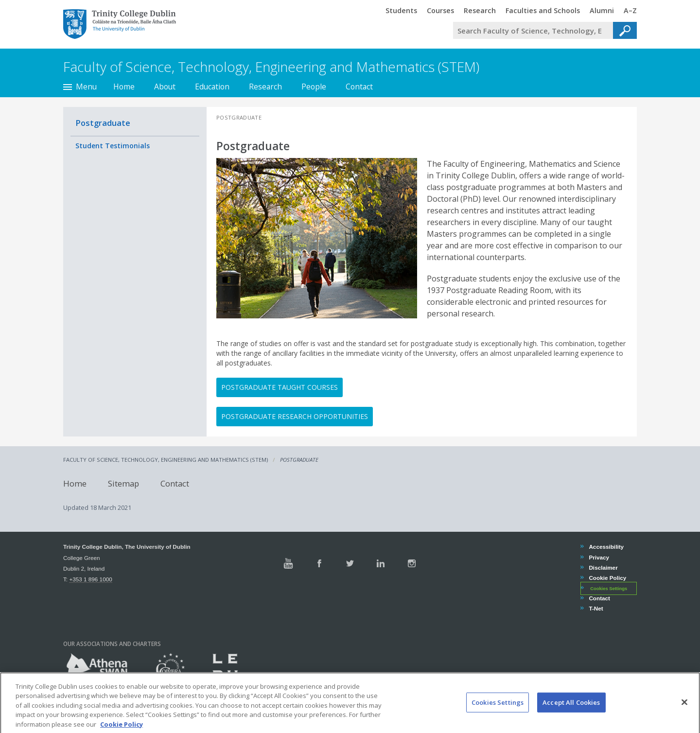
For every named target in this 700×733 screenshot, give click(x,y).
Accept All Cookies (571, 711)
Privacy (599, 557)
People (314, 87)
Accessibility (606, 547)
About (165, 87)
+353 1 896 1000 (90, 579)
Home (124, 87)
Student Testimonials (113, 146)
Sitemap (123, 483)
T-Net (595, 608)
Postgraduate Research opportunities (295, 416)
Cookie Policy (607, 578)
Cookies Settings (609, 589)
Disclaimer (603, 567)
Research (265, 87)
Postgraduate (103, 123)
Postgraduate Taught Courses (280, 387)
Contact (359, 87)
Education (212, 87)
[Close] (684, 710)
